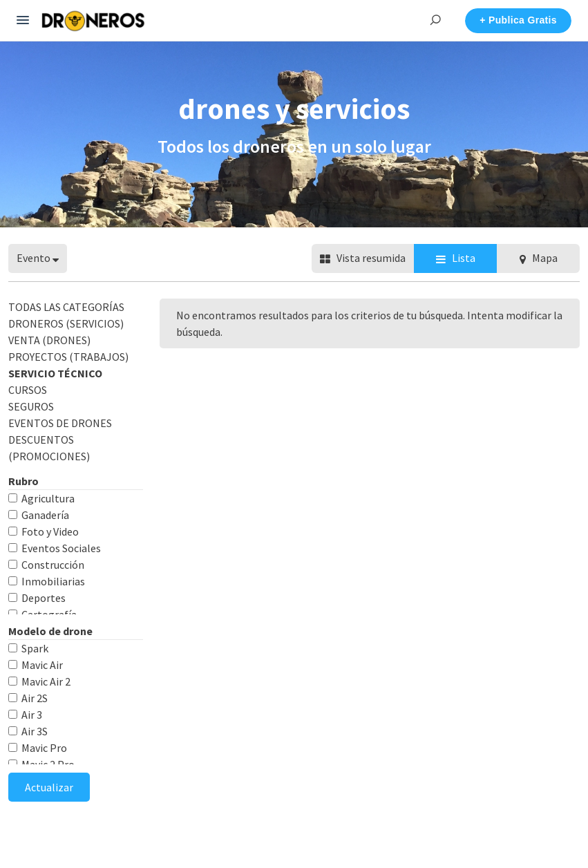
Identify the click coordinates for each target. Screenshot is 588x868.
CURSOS (28, 390)
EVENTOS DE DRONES (60, 423)
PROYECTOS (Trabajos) (68, 357)
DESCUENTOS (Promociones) (49, 448)
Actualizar (49, 787)
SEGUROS (31, 406)
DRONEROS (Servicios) (66, 323)
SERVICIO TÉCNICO (55, 373)
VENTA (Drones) (49, 340)
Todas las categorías (66, 307)
